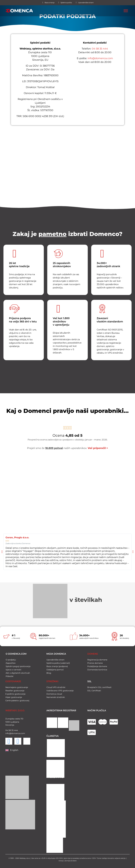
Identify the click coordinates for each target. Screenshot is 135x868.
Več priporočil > (98, 448)
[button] (2, 552)
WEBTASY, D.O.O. (15, 710)
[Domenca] (68, 160)
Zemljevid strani (71, 860)
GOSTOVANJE (13, 681)
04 (7, 729)
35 (12, 729)
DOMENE (93, 653)
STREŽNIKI (52, 681)
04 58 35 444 (100, 49)
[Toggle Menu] (126, 11)
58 (9, 729)
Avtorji (61, 860)
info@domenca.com (100, 58)
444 (16, 729)
